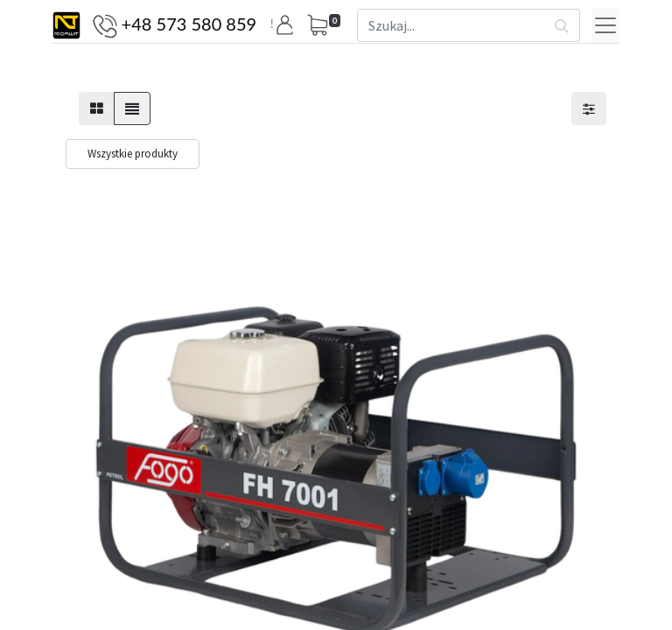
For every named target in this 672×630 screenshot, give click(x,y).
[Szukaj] (562, 25)
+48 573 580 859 (189, 24)
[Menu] (605, 25)
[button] (287, 25)
